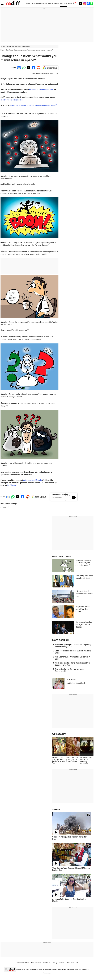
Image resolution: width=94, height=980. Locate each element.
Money (55, 963)
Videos (62, 963)
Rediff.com (11, 485)
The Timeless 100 (72, 963)
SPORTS (57, 4)
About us (77, 970)
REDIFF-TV (71, 4)
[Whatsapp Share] (23, 68)
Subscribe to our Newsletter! (60, 495)
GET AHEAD (64, 4)
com (5, 507)
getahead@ (28, 480)
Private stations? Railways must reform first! (84, 594)
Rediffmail (47, 963)
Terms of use (85, 970)
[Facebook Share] (33, 68)
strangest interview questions (41, 89)
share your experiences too (12, 100)
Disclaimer (45, 970)
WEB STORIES (59, 734)
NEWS (33, 4)
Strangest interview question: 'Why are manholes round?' (34, 105)
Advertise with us (35, 970)
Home (2, 50)
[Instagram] (84, 3)
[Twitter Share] (28, 68)
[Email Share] (19, 68)
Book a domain (36, 963)
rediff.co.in (37, 480)
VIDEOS (56, 809)
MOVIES (45, 4)
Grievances (47, 973)
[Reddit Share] (38, 68)
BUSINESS (39, 4)
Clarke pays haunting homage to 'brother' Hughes (84, 624)
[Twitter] (80, 3)
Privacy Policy (55, 970)
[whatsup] (92, 3)
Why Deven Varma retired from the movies (83, 609)
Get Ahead (10, 50)
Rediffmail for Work (22, 963)
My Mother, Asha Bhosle (76, 683)
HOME (28, 4)
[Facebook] (88, 3)
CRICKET (51, 4)
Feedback (70, 970)
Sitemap (63, 970)
